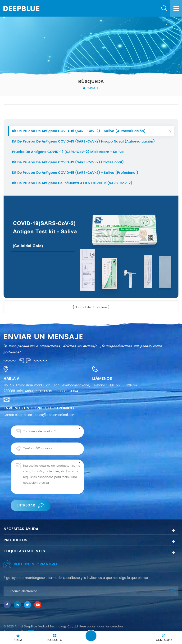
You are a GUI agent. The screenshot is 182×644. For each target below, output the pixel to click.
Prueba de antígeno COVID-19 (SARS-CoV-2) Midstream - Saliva (68, 152)
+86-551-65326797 (123, 386)
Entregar (31, 505)
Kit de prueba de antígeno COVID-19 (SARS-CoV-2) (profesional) (68, 162)
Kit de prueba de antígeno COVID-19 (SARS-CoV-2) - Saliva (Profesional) (75, 173)
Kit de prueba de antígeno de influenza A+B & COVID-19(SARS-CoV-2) (72, 183)
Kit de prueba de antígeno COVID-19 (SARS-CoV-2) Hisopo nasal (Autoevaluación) (83, 141)
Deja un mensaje (91, 636)
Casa (89, 89)
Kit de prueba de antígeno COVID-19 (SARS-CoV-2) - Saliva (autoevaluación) (79, 131)
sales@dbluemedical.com (55, 415)
